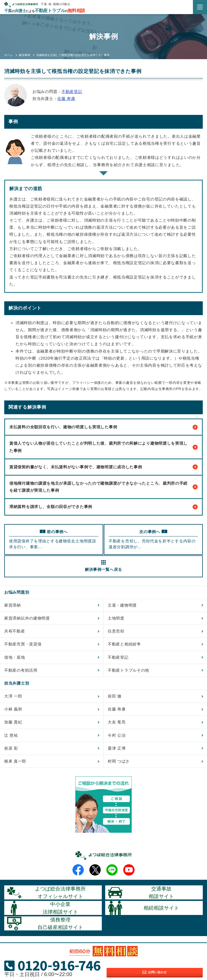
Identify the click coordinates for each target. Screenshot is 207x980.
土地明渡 (116, 618)
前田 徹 (115, 696)
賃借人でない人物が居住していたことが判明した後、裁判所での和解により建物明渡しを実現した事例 (103, 447)
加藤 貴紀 (13, 722)
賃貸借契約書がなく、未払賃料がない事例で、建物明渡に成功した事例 (103, 467)
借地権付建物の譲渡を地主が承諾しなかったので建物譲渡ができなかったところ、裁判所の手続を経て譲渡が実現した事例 (103, 487)
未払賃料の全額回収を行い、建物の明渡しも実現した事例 (103, 427)
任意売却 (116, 631)
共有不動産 (15, 631)
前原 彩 (11, 748)
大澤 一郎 (13, 696)
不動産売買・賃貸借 (23, 644)
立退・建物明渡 (122, 605)
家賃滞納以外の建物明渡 (27, 618)
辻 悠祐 (11, 735)
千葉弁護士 (45, 11)
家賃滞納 (13, 605)
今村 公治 (117, 735)
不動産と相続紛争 (124, 644)
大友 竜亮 (117, 722)
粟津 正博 (117, 748)
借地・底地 (15, 657)
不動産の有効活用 (21, 670)
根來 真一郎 (15, 761)
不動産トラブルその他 (128, 670)
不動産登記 (72, 92)
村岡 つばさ (119, 761)
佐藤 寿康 (66, 99)
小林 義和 (13, 709)
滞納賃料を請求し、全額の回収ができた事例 (103, 507)
